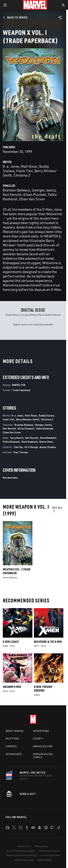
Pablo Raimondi (45, 428)
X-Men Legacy (11, 642)
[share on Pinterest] (46, 828)
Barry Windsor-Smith (28, 419)
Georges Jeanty (44, 190)
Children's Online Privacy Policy (21, 855)
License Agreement (50, 855)
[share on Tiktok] (59, 828)
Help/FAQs (12, 739)
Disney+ (38, 739)
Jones (5, 577)
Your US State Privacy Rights (21, 851)
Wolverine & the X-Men (48, 642)
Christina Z (22, 175)
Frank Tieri (24, 171)
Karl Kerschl (12, 195)
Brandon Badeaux (16, 190)
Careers (11, 746)
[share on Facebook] (8, 828)
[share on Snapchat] (39, 828)
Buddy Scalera (46, 415)
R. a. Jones (11, 166)
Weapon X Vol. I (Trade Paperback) (17, 571)
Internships (14, 754)
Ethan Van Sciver (32, 199)
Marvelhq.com (43, 746)
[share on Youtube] (33, 828)
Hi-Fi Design (31, 447)
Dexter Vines (46, 442)
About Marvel (15, 731)
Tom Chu (18, 447)
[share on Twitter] (14, 828)
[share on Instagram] (20, 828)
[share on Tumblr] (27, 828)
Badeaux (13, 577)
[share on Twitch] (52, 828)
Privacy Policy (41, 846)
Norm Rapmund (30, 442)
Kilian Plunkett (35, 195)
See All (57, 509)
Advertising (41, 731)
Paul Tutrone (21, 452)
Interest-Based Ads (24, 860)
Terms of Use (24, 846)
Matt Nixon (29, 166)
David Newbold (48, 438)
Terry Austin (17, 438)
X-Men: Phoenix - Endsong (44, 689)
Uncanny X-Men (12, 687)
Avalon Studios (48, 447)
